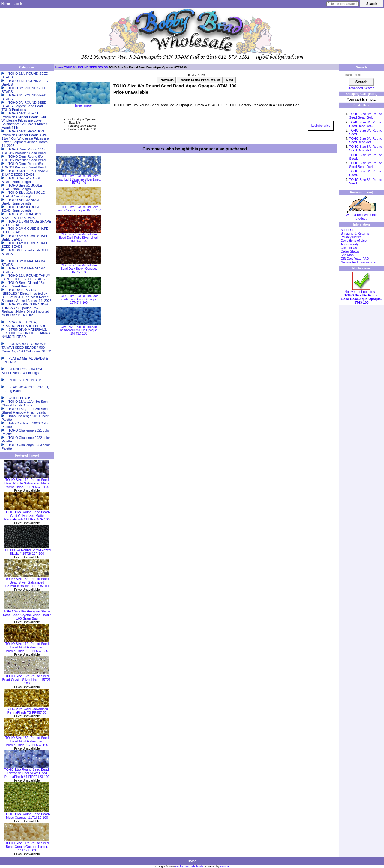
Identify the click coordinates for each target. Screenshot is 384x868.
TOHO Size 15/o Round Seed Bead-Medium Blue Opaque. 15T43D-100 (79, 330)
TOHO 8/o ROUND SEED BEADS (86, 67)
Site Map (347, 255)
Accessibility (349, 244)
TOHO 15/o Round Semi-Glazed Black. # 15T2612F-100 (27, 550)
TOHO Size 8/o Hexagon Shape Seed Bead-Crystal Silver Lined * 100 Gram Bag (27, 613)
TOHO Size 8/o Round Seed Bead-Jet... (366, 124)
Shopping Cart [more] (361, 94)
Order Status (350, 251)
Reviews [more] (362, 192)
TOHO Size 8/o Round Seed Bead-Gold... (366, 116)
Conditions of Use (354, 241)
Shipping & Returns (355, 233)
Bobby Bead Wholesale (190, 866)
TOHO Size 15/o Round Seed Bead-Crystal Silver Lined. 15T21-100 (27, 678)
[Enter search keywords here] (343, 4)
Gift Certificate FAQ (355, 259)
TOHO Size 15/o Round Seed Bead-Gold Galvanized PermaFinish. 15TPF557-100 (27, 740)
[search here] (362, 75)
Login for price (321, 126)
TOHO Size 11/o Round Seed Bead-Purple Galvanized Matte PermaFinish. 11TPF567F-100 (27, 482)
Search (362, 67)
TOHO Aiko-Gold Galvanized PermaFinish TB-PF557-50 (27, 709)
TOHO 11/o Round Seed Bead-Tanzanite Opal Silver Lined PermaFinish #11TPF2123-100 (27, 772)
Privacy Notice (351, 237)
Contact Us (349, 248)
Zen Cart (225, 866)
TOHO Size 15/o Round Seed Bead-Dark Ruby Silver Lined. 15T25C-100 (79, 238)
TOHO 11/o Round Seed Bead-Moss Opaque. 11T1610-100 (27, 814)
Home (6, 4)
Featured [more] (27, 455)
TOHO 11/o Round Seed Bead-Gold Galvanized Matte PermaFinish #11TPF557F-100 (27, 514)
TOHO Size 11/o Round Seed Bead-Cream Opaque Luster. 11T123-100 (27, 845)
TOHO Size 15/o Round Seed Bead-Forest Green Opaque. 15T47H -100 (79, 299)
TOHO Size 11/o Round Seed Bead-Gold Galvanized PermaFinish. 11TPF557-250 (27, 646)
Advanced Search (361, 88)
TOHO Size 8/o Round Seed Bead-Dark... (366, 165)
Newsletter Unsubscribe (358, 262)
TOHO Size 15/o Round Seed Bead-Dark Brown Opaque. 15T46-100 (79, 269)
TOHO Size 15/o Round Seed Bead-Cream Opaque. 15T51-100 (79, 209)
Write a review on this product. (362, 215)
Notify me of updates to (361, 296)
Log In (18, 4)
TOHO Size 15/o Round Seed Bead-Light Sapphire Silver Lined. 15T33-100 (79, 179)
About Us (347, 230)
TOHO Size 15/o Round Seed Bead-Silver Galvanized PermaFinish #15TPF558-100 (27, 581)
